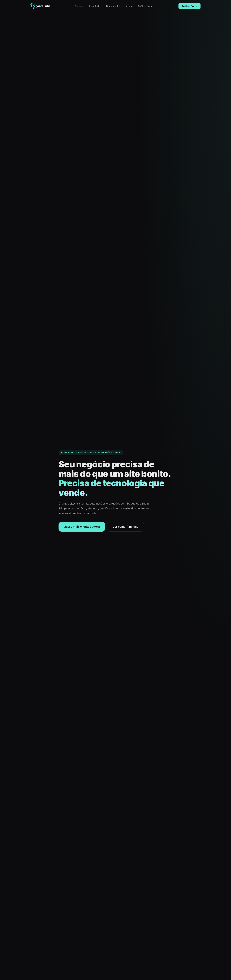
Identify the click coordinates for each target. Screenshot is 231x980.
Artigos (129, 6)
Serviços (80, 6)
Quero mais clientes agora (82, 527)
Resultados (95, 6)
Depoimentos (113, 6)
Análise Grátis (146, 6)
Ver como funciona (126, 527)
